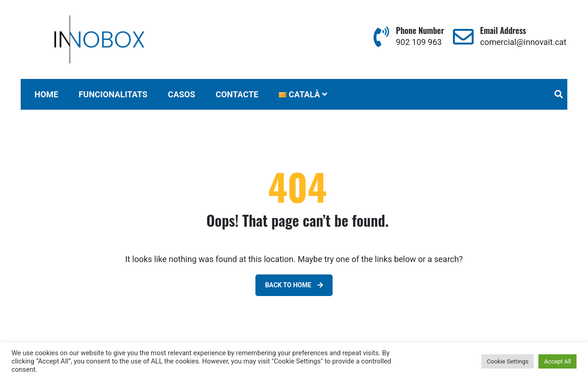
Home (46, 94)
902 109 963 (419, 42)
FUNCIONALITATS (113, 94)
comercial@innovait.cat (523, 42)
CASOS (181, 94)
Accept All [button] (557, 361)
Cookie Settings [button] (508, 361)
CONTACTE (237, 94)
